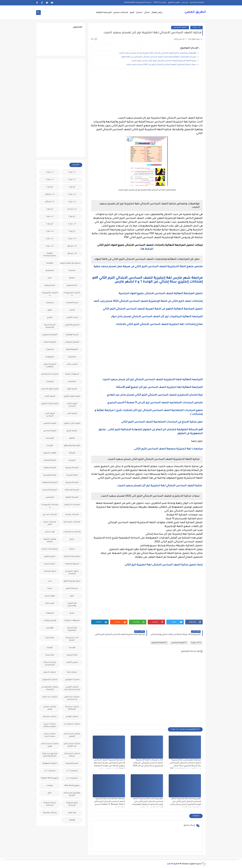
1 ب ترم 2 (50, 172)
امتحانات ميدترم (121, 13)
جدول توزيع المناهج (72, 581)
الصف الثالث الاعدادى (72, 405)
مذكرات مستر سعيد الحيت (50, 735)
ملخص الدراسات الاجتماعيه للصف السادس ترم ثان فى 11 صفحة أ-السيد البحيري (155, 403)
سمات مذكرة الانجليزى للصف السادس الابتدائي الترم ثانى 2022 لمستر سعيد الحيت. (161, 65)
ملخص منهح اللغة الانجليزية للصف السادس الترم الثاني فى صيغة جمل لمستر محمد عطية (148, 267)
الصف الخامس (50, 424)
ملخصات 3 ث (72, 778)
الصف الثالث (50, 396)
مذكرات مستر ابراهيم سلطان (50, 725)
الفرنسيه (50, 438)
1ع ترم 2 (50, 187)
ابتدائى (147, 13)
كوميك (50, 648)
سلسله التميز (72, 589)
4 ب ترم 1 (50, 231)
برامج (72, 539)
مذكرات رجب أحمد (50, 697)
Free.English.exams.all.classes (71, 263)
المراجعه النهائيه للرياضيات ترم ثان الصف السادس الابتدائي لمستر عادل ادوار (157, 317)
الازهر (50, 310)
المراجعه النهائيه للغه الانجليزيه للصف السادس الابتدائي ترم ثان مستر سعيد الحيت (152, 380)
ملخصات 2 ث (50, 771)
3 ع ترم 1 (72, 231)
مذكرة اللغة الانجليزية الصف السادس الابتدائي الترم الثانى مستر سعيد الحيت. (164, 61)
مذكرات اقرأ (72, 672)
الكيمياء (72, 460)
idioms (72, 278)
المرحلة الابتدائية (72, 490)
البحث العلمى (72, 318)
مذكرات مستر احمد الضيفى (72, 735)
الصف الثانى (72, 414)
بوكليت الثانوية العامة (50, 541)
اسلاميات (50, 303)
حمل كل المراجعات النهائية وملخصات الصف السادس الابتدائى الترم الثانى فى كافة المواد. (159, 57)
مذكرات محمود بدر (72, 724)
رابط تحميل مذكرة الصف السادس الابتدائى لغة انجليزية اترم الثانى (164, 565)
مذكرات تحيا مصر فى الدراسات (72, 698)
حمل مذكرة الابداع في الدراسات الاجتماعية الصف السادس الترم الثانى (162, 422)
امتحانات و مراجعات (72, 532)
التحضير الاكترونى (72, 325)
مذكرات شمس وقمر (50, 708)
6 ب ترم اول (72, 254)
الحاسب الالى (72, 364)
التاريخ (50, 318)
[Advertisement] (147, 92)
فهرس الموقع (174, 2)
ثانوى (132, 13)
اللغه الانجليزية (72, 483)
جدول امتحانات (50, 571)
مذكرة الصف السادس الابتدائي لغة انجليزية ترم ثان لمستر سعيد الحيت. (160, 486)
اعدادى (139, 13)
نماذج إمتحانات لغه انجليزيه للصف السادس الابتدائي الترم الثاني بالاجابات (159, 324)
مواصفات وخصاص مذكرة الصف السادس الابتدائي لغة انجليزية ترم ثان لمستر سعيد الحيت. (157, 53)
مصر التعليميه (72, 764)
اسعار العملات (72, 303)
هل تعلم (72, 813)
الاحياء (72, 310)
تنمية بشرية (50, 564)
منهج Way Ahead (72, 786)
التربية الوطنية (72, 335)
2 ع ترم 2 (72, 217)
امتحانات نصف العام (50, 523)
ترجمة (72, 549)
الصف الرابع (72, 431)
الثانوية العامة (50, 342)
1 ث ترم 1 (72, 180)
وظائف (72, 820)
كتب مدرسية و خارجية (72, 639)
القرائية (72, 453)
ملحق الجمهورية (50, 764)
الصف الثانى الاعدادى (50, 415)
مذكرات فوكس (72, 717)
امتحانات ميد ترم (50, 515)
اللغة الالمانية (50, 460)
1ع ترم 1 (72, 187)
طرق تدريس (50, 596)
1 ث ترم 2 (50, 180)
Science (72, 271)
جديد (50, 581)
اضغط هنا (147, 249)
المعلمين (50, 497)
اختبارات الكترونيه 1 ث (50, 294)
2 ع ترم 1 (50, 209)
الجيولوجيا (50, 357)
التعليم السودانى (72, 342)
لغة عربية (50, 655)
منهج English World (50, 778)
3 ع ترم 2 (50, 224)
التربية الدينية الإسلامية (50, 326)
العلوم (72, 438)
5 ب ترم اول (72, 246)
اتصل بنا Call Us (160, 2)
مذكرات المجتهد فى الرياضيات (50, 688)
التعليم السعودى (50, 335)
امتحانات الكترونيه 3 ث (50, 506)
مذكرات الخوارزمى (72, 680)
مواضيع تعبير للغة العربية (72, 794)
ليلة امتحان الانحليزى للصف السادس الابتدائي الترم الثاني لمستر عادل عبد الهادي (155, 395)
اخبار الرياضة (50, 286)
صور (72, 596)
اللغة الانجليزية (159, 643)
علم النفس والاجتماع (72, 605)
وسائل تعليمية (50, 813)
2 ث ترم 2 (72, 202)
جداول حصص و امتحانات (72, 573)
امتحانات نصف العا (72, 522)
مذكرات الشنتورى (50, 680)
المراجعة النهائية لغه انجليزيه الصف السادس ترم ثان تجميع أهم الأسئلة (159, 387)
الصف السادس (180, 27)
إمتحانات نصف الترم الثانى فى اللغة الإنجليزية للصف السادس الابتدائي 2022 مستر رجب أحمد (148, 301)
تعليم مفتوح (50, 557)
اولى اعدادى (50, 532)
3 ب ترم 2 (72, 224)
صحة (50, 589)
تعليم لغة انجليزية (72, 557)
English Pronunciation (50, 255)
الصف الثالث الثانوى (50, 404)
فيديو (72, 613)
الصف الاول (72, 389)
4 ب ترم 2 (72, 239)
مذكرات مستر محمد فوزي (50, 745)
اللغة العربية (72, 475)
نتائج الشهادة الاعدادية (72, 804)
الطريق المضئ (195, 12)
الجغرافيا (72, 357)
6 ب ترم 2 (196, 27)
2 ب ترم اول (50, 194)
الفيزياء (50, 446)
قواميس (50, 628)
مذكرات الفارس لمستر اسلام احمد (72, 688)
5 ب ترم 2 (50, 239)
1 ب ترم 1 (72, 172)
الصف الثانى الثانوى (72, 424)
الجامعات (50, 350)
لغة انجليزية (72, 655)
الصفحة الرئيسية (197, 2)
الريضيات (50, 382)
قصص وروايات (50, 621)
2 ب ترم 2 (72, 194)
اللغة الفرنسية (50, 475)
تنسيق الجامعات (72, 564)
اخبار (50, 278)
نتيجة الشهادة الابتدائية (50, 804)
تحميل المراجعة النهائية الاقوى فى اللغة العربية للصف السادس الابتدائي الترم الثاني (152, 309)
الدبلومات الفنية (72, 374)
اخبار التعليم (72, 286)
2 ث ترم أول (50, 202)
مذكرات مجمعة (50, 717)
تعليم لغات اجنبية (50, 549)
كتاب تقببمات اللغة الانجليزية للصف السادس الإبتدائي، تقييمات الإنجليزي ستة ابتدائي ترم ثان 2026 (148, 763)
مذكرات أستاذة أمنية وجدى (50, 664)
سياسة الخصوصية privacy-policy (138, 2)
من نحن (185, 2)
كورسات (72, 648)
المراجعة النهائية (104, 13)
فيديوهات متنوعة (72, 621)
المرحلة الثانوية (72, 497)
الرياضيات (72, 382)
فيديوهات (50, 613)
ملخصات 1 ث (72, 771)
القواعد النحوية (50, 453)
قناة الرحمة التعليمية (72, 629)
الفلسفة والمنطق (72, 446)
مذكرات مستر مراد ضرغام (72, 755)
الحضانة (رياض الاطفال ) (50, 366)
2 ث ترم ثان (72, 209)
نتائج (50, 793)
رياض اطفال (157, 13)
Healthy (50, 263)
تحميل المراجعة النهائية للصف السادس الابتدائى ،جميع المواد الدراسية (161, 294)
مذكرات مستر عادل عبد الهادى (72, 745)
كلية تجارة (50, 638)
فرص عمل (50, 603)
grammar (50, 271)
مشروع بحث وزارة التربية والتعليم (50, 755)
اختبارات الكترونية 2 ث (72, 294)
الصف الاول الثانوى (72, 396)
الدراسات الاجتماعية (50, 374)
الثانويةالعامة (72, 350)
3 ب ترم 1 (50, 217)
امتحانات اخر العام (72, 505)
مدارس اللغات (72, 663)
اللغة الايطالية (50, 468)
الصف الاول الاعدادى (50, 389)
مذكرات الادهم (50, 672)
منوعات (50, 786)
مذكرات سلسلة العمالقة (72, 708)
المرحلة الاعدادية (50, 490)
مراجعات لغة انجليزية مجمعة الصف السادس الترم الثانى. (168, 449)
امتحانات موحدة (72, 515)
